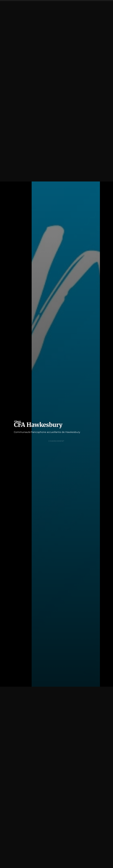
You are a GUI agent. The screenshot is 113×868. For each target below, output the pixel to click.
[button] (106, 7)
